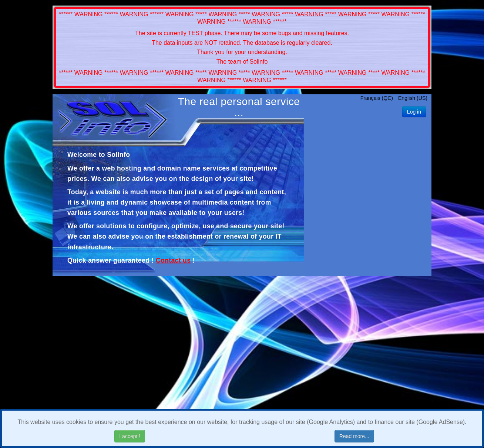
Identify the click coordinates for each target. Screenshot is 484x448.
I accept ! (130, 436)
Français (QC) (377, 98)
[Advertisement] (368, 198)
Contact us (173, 260)
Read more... (354, 436)
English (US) (413, 98)
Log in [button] (414, 112)
